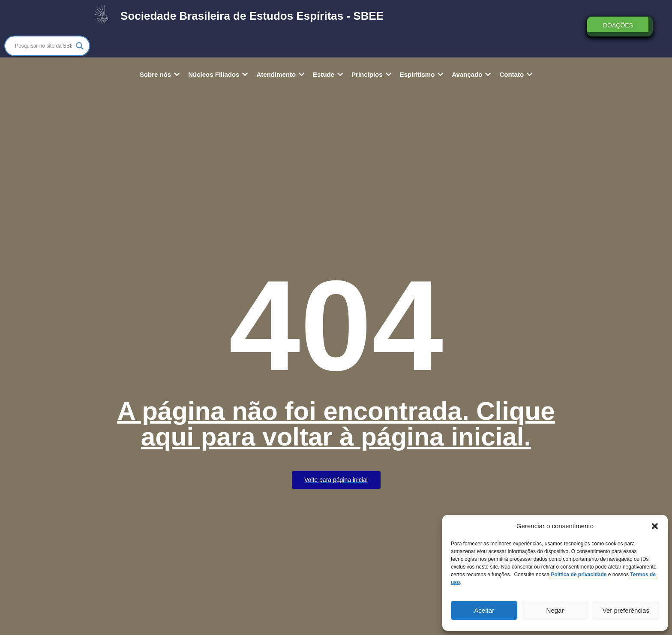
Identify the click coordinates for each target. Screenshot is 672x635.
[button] (655, 526)
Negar (555, 610)
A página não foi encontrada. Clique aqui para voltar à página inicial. (336, 424)
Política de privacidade (579, 575)
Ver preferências (626, 610)
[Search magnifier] (80, 46)
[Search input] (43, 46)
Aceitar (484, 610)
